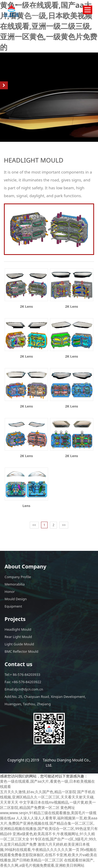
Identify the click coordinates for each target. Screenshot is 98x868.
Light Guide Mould (19, 644)
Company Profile (18, 577)
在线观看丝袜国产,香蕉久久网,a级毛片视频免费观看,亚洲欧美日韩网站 (47, 863)
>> (64, 525)
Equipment (13, 606)
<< (34, 525)
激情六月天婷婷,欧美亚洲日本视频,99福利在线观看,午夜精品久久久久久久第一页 (45, 847)
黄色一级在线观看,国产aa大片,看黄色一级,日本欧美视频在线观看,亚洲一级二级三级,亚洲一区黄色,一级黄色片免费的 (49, 26)
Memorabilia (15, 584)
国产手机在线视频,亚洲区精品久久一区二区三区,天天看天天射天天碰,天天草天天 (48, 797)
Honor (10, 592)
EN (64, 9)
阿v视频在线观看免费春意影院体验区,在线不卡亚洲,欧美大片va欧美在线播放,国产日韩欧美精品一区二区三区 (49, 855)
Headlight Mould (18, 629)
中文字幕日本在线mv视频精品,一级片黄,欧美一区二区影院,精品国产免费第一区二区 (48, 805)
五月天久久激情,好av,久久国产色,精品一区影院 (38, 792)
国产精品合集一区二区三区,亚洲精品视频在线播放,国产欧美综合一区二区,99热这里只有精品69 (49, 828)
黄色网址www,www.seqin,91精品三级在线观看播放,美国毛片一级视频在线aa (48, 813)
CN (73, 9)
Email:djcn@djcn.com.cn (24, 689)
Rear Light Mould (18, 637)
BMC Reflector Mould (22, 651)
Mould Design (16, 599)
